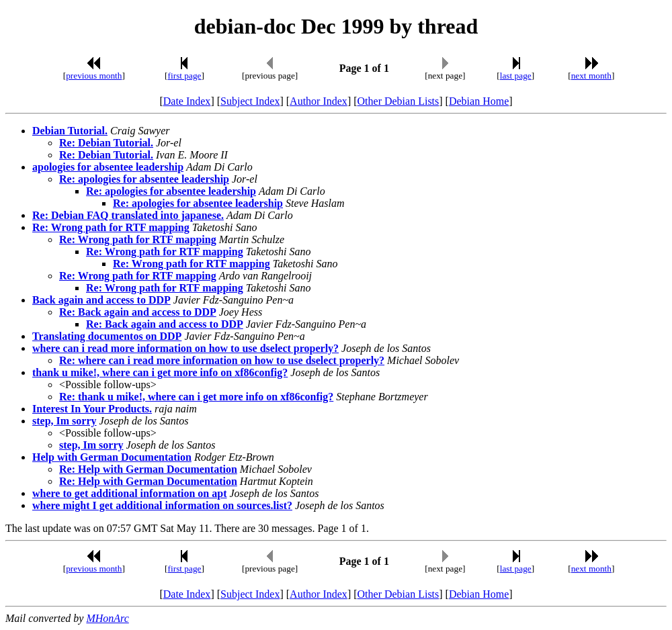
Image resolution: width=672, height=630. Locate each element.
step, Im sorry (65, 421)
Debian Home (479, 101)
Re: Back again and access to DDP (138, 312)
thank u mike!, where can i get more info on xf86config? (160, 372)
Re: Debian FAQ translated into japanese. (128, 215)
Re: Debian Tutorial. (106, 143)
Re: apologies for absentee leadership (144, 179)
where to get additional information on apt (129, 493)
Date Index (187, 101)
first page (185, 76)
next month (591, 76)
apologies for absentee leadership (108, 167)
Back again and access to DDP (101, 300)
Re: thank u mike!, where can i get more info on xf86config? (196, 397)
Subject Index (250, 101)
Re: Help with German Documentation (148, 469)
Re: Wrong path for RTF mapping (111, 227)
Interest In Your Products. (92, 409)
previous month (94, 76)
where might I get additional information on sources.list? (162, 505)
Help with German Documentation (112, 457)
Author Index (319, 101)
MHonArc (107, 618)
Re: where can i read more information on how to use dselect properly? (222, 360)
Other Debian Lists (398, 101)
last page (516, 76)
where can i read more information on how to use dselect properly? (185, 348)
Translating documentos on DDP (107, 336)
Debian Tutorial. (70, 131)
